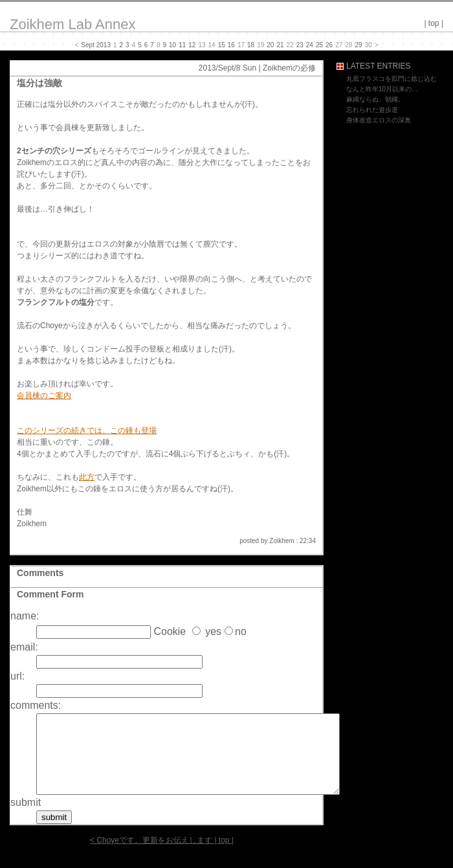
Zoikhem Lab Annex (72, 24)
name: (25, 616)
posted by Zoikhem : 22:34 (278, 541)
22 (290, 45)
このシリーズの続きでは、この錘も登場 (87, 430)
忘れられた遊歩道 (372, 110)
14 (212, 45)
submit (26, 818)
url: (17, 676)
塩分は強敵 (39, 83)
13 (202, 45)
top (434, 23)
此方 (87, 477)
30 (369, 45)
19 (260, 45)
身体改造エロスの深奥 (379, 120)
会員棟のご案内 (44, 395)
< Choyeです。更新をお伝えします (151, 856)
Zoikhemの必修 (289, 68)
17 (241, 45)
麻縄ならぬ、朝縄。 (375, 99)
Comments (40, 573)
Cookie (170, 631)
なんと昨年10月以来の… (382, 89)
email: (24, 647)
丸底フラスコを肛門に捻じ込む (392, 79)
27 (339, 45)
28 (348, 45)
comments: (36, 705)
